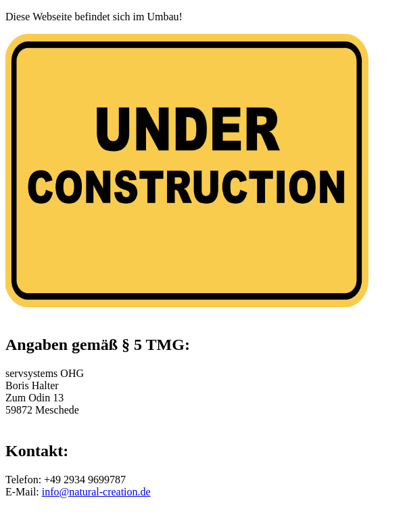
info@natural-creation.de (96, 492)
